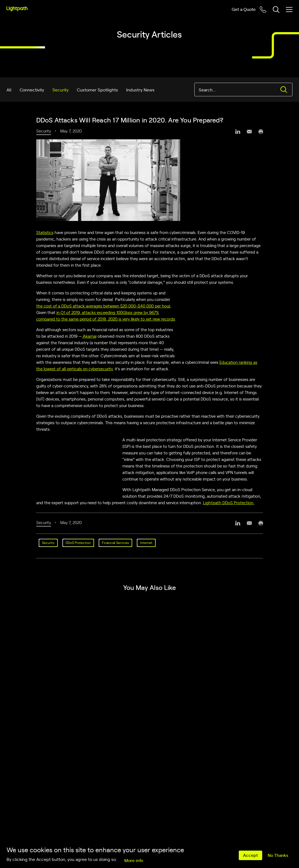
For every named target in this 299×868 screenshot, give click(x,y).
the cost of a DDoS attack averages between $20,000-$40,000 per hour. (104, 306)
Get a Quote (244, 9)
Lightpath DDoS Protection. (229, 502)
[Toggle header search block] (276, 10)
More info (134, 860)
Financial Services (115, 543)
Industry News (140, 90)
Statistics (45, 232)
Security (61, 90)
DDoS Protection (78, 543)
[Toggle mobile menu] (289, 10)
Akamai (89, 336)
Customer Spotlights (97, 90)
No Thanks (278, 855)
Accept (250, 855)
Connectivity (32, 90)
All (9, 90)
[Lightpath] (17, 9)
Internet (146, 543)
